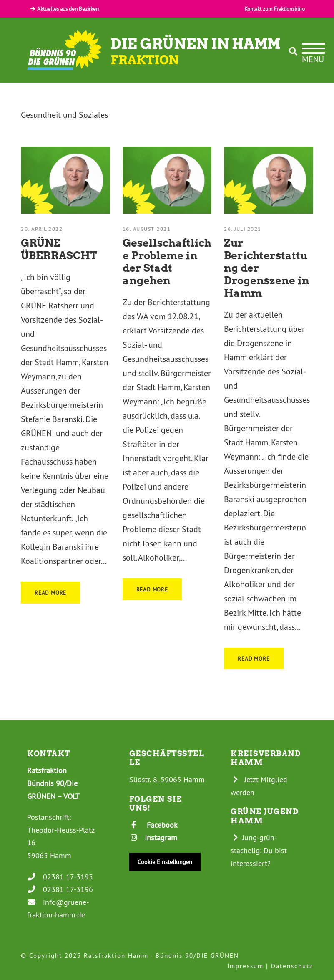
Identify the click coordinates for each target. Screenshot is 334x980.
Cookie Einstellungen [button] (165, 862)
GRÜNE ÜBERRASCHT (59, 249)
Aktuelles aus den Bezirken (64, 9)
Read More (50, 593)
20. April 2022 (42, 229)
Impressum (245, 966)
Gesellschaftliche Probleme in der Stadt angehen (167, 262)
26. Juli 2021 (243, 229)
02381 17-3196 (60, 889)
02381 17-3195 (60, 877)
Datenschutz (292, 966)
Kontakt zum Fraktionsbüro (275, 9)
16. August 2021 (147, 229)
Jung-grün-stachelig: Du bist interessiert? (259, 850)
